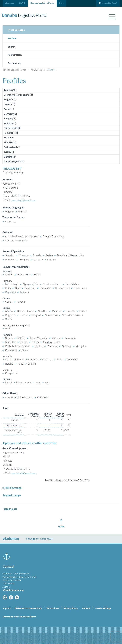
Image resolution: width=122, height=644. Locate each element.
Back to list (11, 509)
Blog (61, 3)
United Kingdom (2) (14, 162)
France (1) (9, 109)
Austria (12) (10, 90)
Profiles (12, 39)
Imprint (6, 608)
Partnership (14, 63)
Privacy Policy (71, 608)
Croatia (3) (10, 105)
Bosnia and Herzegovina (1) (18, 95)
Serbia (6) (9, 138)
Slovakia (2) (10, 143)
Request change (12, 495)
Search (12, 47)
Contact (86, 608)
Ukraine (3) (10, 157)
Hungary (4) (10, 119)
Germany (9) (10, 114)
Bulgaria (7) (10, 100)
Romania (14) (11, 133)
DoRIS (22, 3)
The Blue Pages (16, 30)
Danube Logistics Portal (42, 3)
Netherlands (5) (12, 128)
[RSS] (17, 597)
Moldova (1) (10, 124)
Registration (15, 55)
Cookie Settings (103, 608)
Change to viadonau (39, 539)
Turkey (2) (9, 152)
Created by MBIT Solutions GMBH (19, 617)
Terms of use (53, 608)
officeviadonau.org (13, 590)
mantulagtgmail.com (23, 200)
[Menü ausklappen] (112, 17)
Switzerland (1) (12, 147)
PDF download (12, 488)
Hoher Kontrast (108, 3)
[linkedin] (5, 597)
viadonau (10, 3)
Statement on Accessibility (28, 608)
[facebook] (11, 597)
